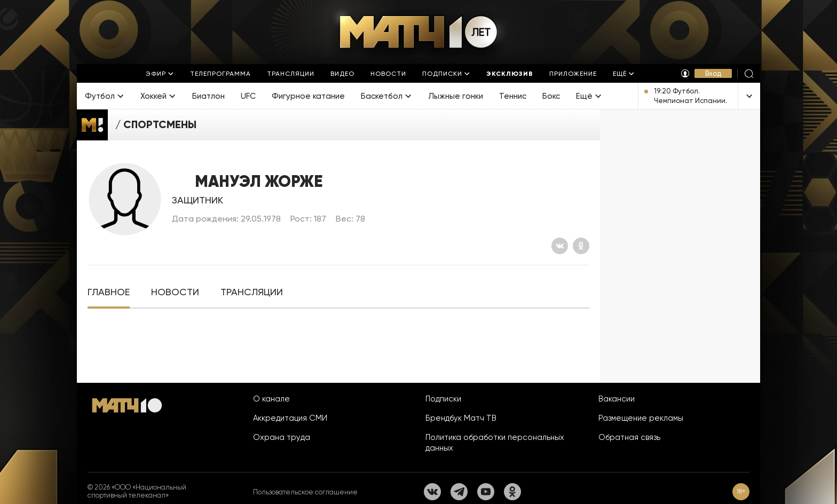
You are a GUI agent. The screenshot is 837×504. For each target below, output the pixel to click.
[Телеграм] (459, 492)
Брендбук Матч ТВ (461, 418)
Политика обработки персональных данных (495, 443)
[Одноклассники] (581, 246)
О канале (271, 399)
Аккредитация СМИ (290, 418)
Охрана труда (282, 437)
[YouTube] (486, 492)
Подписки (443, 399)
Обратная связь (629, 437)
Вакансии (617, 399)
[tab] (109, 292)
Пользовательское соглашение (305, 492)
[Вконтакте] (560, 246)
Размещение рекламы (641, 418)
